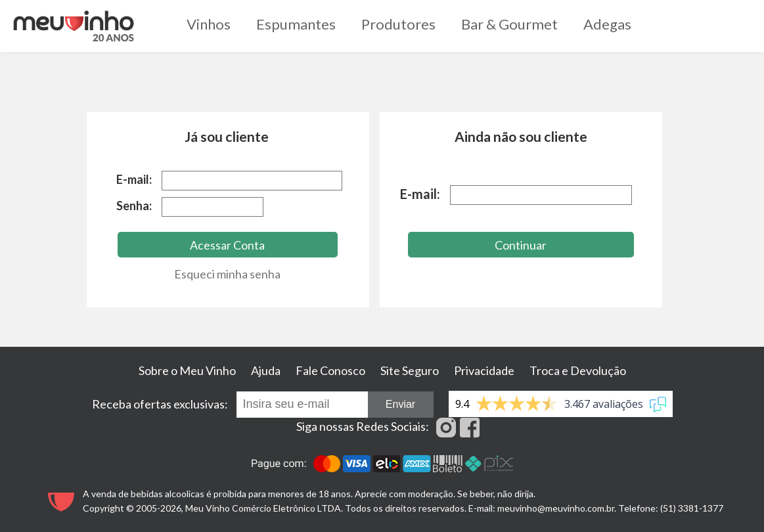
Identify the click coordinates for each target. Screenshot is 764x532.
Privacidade (484, 370)
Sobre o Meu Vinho (187, 370)
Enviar (400, 404)
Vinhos (209, 24)
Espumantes (296, 24)
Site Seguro (410, 370)
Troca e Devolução (578, 370)
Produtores (398, 24)
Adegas (607, 24)
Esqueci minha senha (227, 274)
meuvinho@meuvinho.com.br (556, 508)
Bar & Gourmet (509, 24)
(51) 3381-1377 (692, 508)
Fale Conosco (330, 370)
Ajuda (266, 370)
